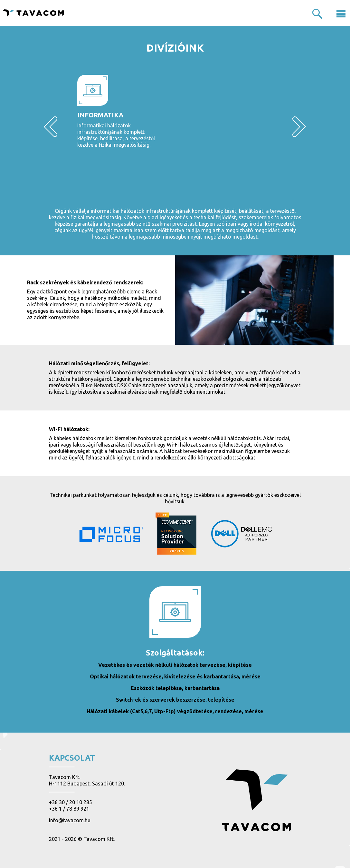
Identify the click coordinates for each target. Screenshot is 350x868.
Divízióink (175, 48)
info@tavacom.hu (70, 820)
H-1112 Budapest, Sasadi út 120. (87, 784)
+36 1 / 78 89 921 (69, 809)
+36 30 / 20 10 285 (71, 802)
